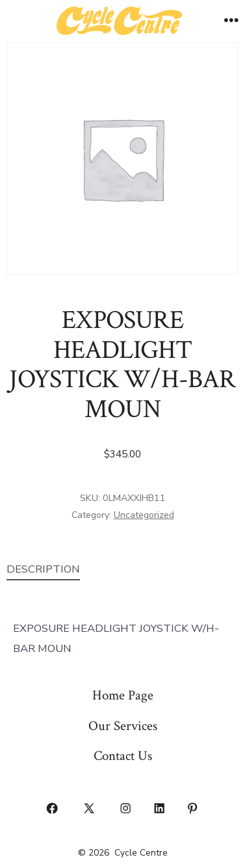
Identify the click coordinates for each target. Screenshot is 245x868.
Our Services (123, 726)
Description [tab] (43, 569)
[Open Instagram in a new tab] (126, 808)
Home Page (123, 695)
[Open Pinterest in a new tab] (193, 808)
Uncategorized (144, 515)
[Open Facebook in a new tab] (53, 808)
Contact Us (123, 756)
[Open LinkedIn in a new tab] (159, 808)
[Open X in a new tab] (89, 808)
